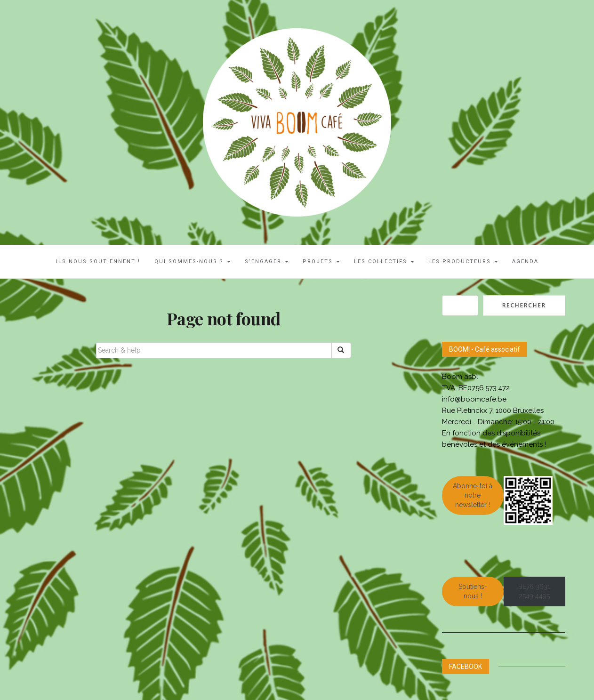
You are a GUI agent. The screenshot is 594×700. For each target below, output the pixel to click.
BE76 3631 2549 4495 (534, 591)
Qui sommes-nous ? (193, 261)
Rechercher (524, 305)
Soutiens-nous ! (473, 591)
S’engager (267, 261)
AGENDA (525, 261)
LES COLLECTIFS (384, 261)
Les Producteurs (463, 261)
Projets (321, 261)
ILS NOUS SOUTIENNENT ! (98, 261)
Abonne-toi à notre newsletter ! (473, 495)
